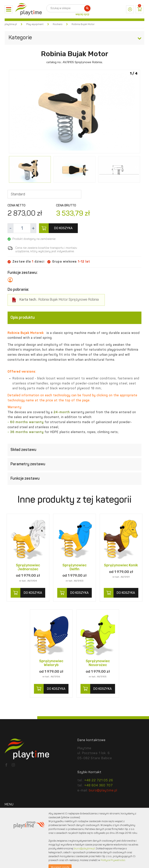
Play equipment (35, 24)
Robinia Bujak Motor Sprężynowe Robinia (59, 300)
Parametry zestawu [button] (74, 464)
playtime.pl (11, 24)
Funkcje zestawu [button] (74, 479)
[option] (74, 112)
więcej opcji (82, 14)
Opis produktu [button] (74, 318)
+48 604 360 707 (99, 786)
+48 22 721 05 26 (99, 781)
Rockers (58, 24)
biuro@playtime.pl (103, 791)
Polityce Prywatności (113, 860)
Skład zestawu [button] (74, 450)
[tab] (74, 318)
